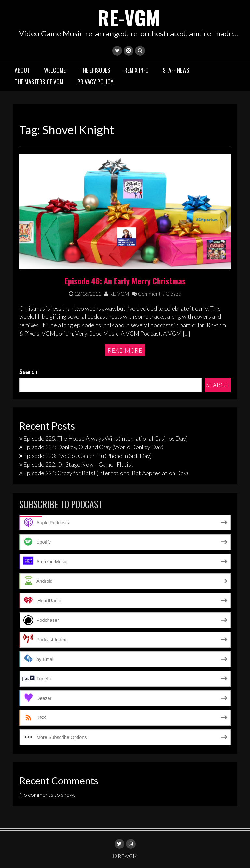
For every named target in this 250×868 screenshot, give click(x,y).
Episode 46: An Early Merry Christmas (125, 281)
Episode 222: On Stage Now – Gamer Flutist (78, 464)
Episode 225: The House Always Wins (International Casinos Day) (105, 438)
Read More (125, 350)
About (22, 70)
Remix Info (137, 70)
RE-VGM (129, 17)
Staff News (176, 70)
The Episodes (95, 70)
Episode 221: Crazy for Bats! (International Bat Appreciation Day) (106, 473)
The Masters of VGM (39, 82)
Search (28, 372)
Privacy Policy (95, 82)
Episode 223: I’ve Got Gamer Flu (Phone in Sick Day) (88, 456)
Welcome (55, 70)
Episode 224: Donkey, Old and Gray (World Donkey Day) (93, 447)
